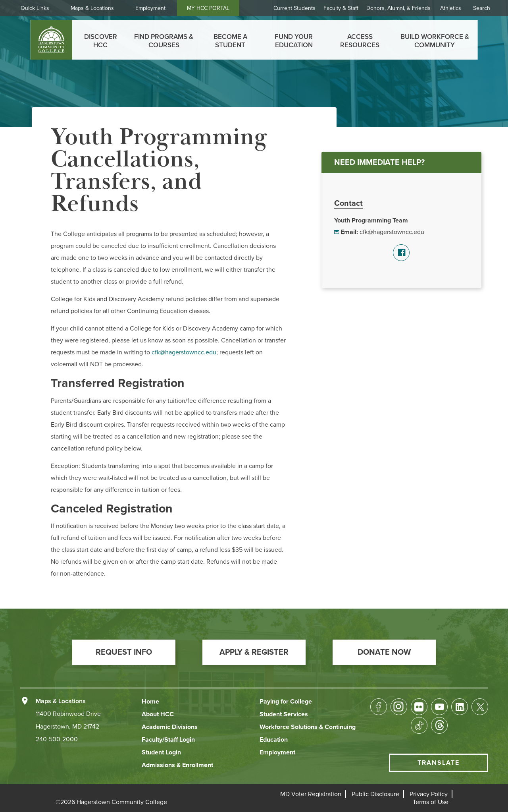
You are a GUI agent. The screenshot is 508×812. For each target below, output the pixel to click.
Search (482, 8)
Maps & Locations (95, 8)
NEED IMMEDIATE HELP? (379, 162)
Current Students (294, 8)
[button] (124, 652)
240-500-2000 (57, 739)
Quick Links (38, 8)
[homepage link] (51, 40)
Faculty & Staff (341, 8)
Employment (154, 8)
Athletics (451, 8)
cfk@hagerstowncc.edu (392, 232)
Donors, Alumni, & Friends (398, 8)
